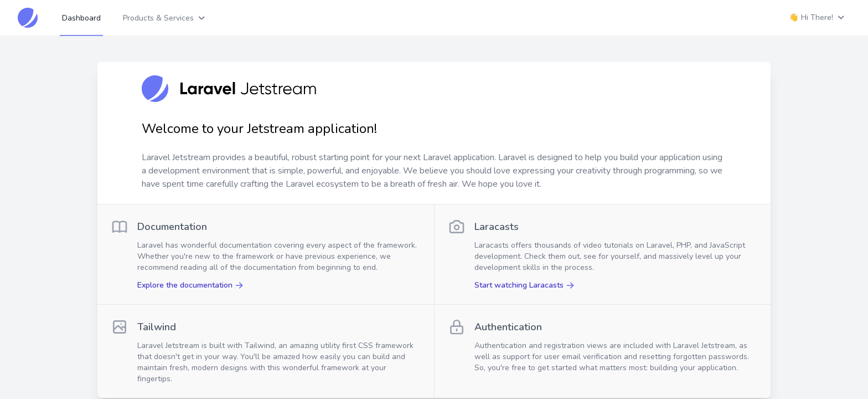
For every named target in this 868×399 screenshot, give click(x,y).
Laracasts (497, 227)
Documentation (172, 227)
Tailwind (157, 327)
